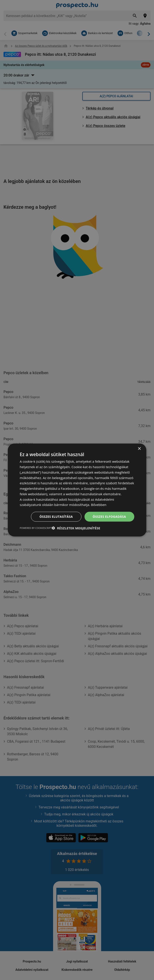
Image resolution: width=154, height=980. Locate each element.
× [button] (139, 449)
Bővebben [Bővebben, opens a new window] (99, 505)
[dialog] (77, 490)
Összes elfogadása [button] (109, 517)
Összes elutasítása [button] (56, 517)
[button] (76, 528)
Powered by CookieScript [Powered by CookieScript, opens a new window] (36, 528)
